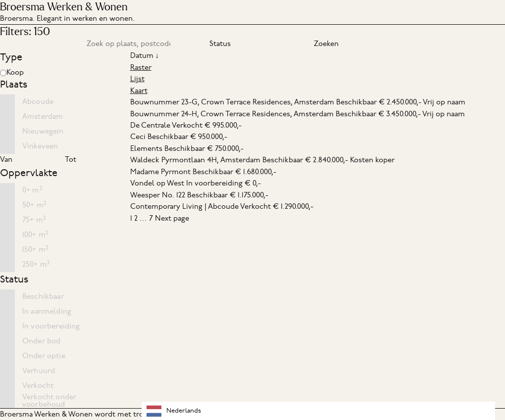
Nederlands (174, 411)
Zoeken (326, 44)
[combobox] (318, 411)
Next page (172, 218)
